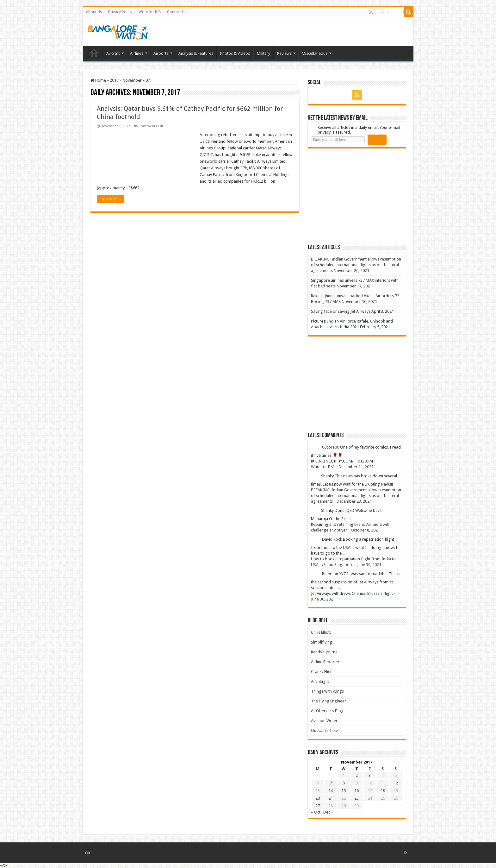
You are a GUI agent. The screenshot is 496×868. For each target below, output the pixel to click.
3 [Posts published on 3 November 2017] (370, 775)
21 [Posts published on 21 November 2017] (331, 798)
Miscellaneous (315, 53)
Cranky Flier (321, 672)
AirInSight (320, 681)
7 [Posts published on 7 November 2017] (331, 783)
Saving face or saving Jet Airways (341, 311)
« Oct (316, 812)
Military (263, 53)
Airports (161, 53)
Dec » (328, 812)
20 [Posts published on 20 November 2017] (318, 798)
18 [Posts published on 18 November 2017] (383, 791)
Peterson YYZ (334, 574)
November (132, 80)
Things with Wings (327, 691)
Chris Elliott (321, 632)
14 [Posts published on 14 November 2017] (331, 791)
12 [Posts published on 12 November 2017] (396, 783)
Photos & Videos (235, 53)
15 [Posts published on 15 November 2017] (344, 791)
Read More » (111, 199)
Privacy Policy (120, 12)
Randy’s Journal (325, 652)
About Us (94, 12)
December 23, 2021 (354, 501)
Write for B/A (150, 12)
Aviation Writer (324, 721)
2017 (114, 80)
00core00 (331, 447)
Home (94, 53)
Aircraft (113, 53)
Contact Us (177, 12)
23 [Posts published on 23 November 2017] (356, 798)
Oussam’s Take (324, 730)
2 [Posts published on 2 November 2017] (357, 775)
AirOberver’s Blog (327, 711)
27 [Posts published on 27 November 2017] (318, 806)
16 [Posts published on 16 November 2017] (356, 791)
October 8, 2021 (365, 530)
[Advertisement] (355, 196)
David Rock (332, 539)
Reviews (284, 53)
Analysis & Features (196, 53)
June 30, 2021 (369, 565)
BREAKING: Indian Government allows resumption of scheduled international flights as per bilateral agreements (356, 265)
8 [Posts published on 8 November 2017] (344, 783)
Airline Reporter (325, 662)
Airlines (137, 53)
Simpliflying (322, 642)
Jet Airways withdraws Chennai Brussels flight (352, 593)
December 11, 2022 (356, 467)
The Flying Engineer (329, 701)
